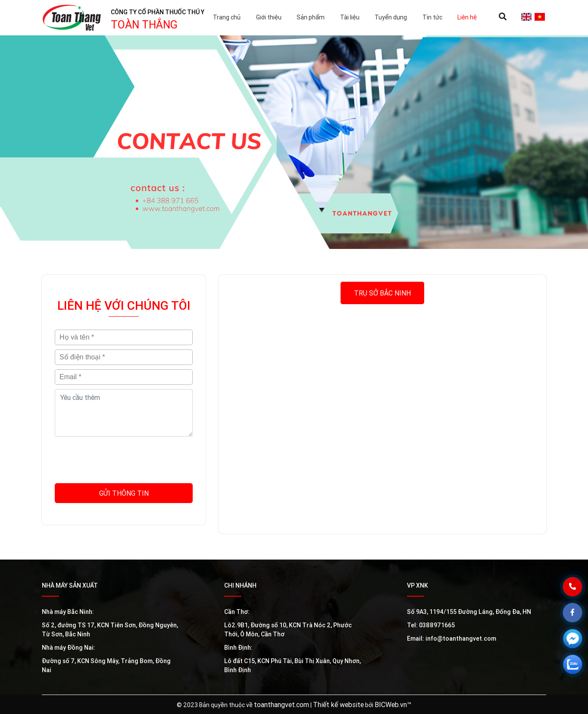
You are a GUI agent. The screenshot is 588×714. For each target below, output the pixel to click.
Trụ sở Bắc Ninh (382, 293)
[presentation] (124, 458)
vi (540, 17)
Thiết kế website (338, 705)
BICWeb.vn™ (393, 705)
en (526, 17)
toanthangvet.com (281, 705)
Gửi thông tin (124, 493)
